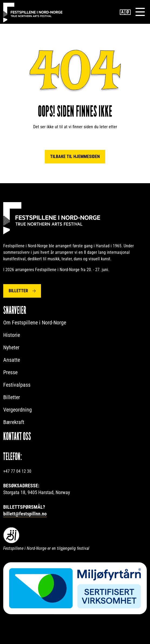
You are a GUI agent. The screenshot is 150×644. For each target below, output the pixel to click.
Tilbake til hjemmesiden (75, 157)
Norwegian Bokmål (128, 12)
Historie (12, 335)
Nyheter (11, 347)
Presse (10, 372)
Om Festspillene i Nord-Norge (35, 323)
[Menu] (140, 12)
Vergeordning (18, 410)
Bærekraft (14, 422)
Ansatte (12, 360)
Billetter (18, 291)
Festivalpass (17, 385)
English (122, 12)
